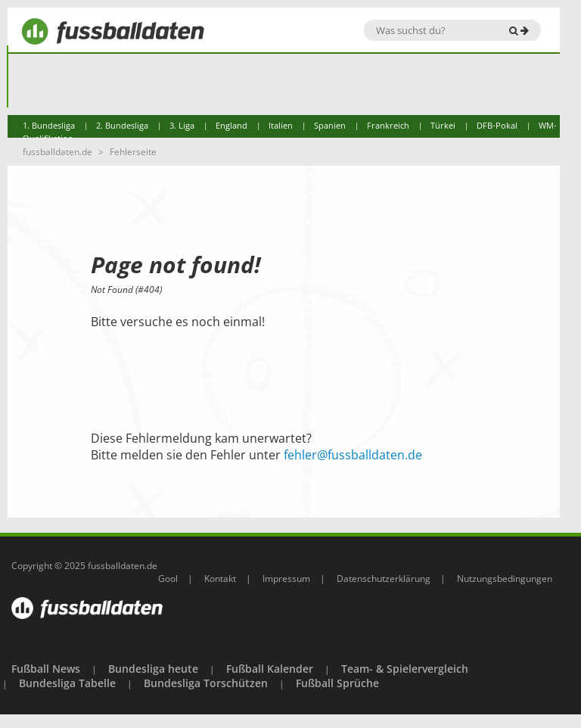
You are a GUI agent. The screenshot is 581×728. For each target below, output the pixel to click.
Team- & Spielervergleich (405, 669)
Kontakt (220, 579)
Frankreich (388, 125)
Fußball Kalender (270, 669)
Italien (281, 125)
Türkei (443, 125)
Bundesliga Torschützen (206, 683)
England (231, 125)
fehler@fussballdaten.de (353, 455)
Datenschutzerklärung (384, 579)
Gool (168, 579)
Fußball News (46, 669)
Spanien (330, 125)
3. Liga (182, 125)
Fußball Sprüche (337, 683)
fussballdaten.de (57, 152)
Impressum (286, 579)
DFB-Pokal (497, 125)
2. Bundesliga (122, 125)
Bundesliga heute (153, 669)
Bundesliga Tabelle (67, 683)
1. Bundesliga (49, 125)
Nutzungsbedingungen (505, 579)
